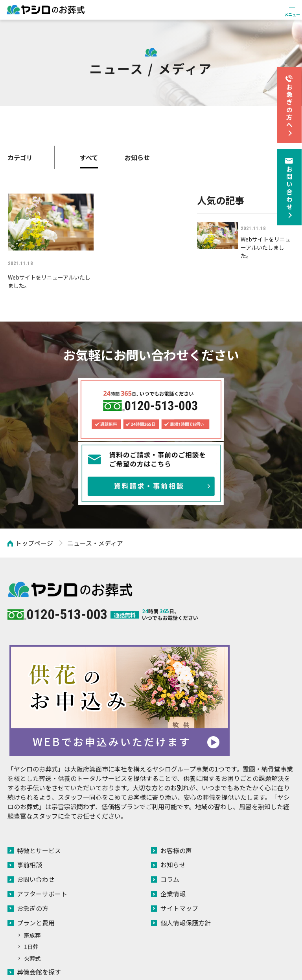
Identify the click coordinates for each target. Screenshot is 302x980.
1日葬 (31, 874)
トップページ (34, 474)
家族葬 (32, 863)
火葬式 (32, 886)
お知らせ (137, 157)
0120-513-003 (67, 545)
